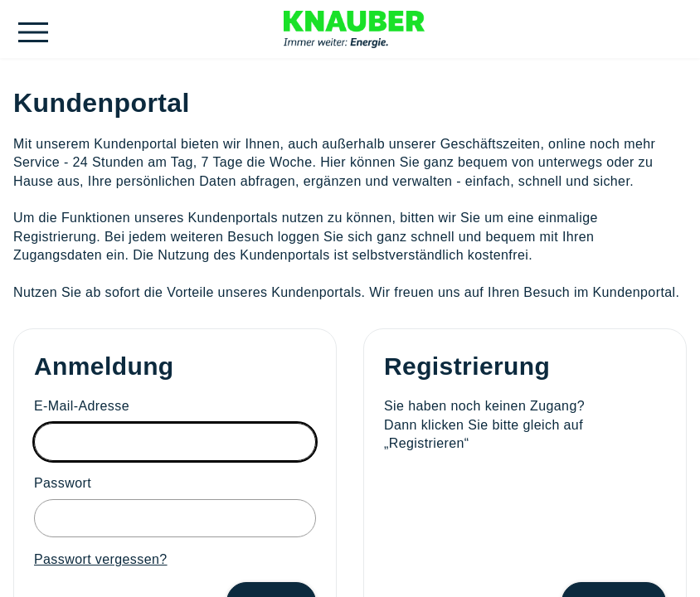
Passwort (63, 483)
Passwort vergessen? (101, 559)
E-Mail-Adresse (82, 406)
